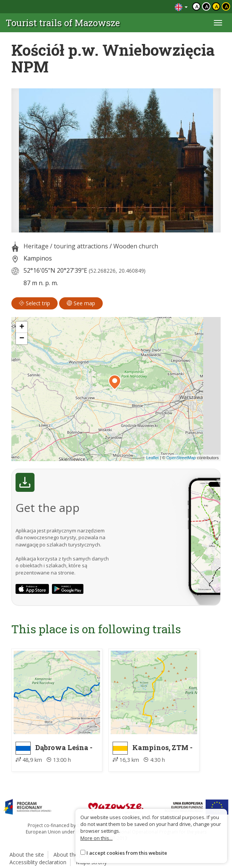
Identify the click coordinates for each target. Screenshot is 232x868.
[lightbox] (116, 160)
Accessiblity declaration (38, 862)
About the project (75, 855)
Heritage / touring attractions (66, 246)
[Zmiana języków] (181, 7)
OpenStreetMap (181, 458)
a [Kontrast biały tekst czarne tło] (207, 6)
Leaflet (153, 458)
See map (81, 303)
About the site (27, 855)
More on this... (96, 838)
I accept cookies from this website (127, 853)
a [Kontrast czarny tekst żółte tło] (217, 6)
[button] (115, 382)
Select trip (34, 303)
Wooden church (136, 246)
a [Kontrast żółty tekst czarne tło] (227, 6)
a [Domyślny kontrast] (197, 6)
